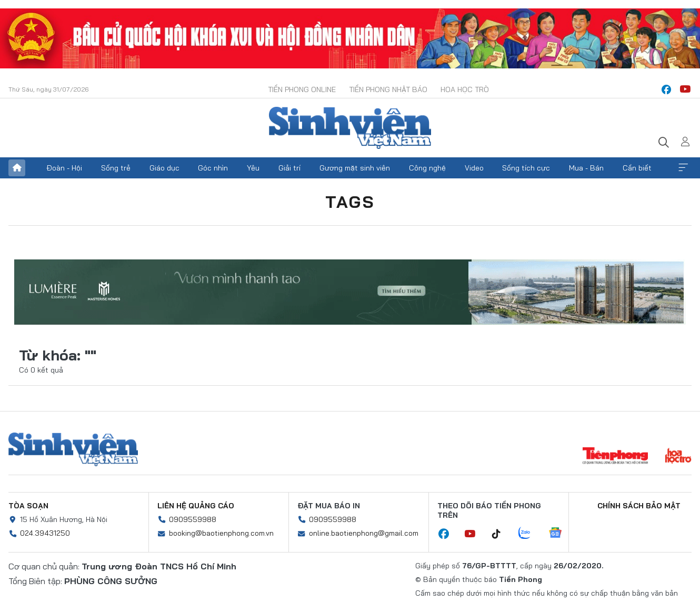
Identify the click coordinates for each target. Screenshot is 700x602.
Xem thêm (683, 168)
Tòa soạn (28, 506)
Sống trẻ (116, 168)
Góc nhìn (213, 168)
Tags (350, 202)
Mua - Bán (586, 168)
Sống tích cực (526, 168)
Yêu (253, 168)
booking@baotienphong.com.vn (221, 533)
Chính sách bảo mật (639, 506)
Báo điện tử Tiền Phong (350, 128)
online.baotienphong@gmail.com (364, 533)
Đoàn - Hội (64, 168)
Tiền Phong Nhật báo (388, 89)
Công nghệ (427, 168)
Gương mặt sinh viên (355, 168)
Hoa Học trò (465, 89)
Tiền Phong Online (302, 89)
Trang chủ (17, 168)
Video (474, 168)
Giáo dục (164, 168)
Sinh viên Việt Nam (73, 449)
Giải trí (289, 168)
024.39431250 (45, 533)
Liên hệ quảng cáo (196, 506)
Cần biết (637, 168)
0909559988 (193, 519)
